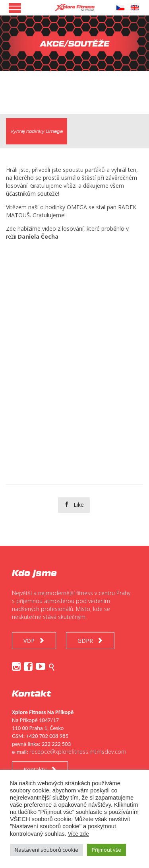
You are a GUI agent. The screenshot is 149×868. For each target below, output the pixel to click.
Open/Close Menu (15, 8)
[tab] (37, 131)
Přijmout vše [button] (106, 850)
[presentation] (37, 131)
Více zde (78, 834)
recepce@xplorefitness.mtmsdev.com (78, 752)
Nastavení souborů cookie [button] (46, 850)
